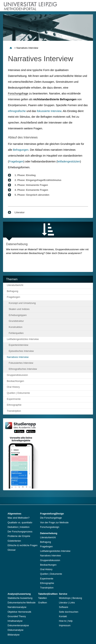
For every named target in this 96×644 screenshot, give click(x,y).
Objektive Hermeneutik (19, 612)
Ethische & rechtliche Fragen (23, 545)
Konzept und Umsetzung (22, 303)
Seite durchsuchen (69, 612)
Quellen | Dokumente (18, 393)
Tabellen (43, 598)
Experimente (14, 399)
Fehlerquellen (16, 333)
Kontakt (63, 616)
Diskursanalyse (16, 630)
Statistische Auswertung (20, 598)
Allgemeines (14, 514)
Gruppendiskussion (17, 375)
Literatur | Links (67, 603)
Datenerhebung (49, 533)
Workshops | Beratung (70, 598)
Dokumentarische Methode (22, 603)
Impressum (65, 625)
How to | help (66, 621)
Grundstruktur (16, 321)
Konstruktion (16, 327)
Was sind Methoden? (19, 518)
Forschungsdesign (50, 527)
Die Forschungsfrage (51, 518)
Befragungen (21, 150)
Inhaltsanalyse (15, 621)
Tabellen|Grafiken (48, 594)
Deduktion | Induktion (19, 527)
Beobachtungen (15, 381)
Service (63, 594)
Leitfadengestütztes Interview (23, 339)
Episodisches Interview (21, 351)
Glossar (12, 550)
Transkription (14, 411)
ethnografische (17, 111)
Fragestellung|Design (52, 514)
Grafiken (43, 603)
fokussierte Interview (49, 111)
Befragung (12, 291)
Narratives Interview (18, 357)
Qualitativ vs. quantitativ (20, 523)
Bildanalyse (14, 635)
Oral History (13, 387)
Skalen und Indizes (19, 309)
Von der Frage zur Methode (54, 523)
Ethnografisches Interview (23, 369)
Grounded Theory (17, 616)
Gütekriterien (14, 541)
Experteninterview (18, 345)
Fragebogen (16, 161)
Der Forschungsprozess (20, 532)
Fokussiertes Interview (21, 363)
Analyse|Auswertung (19, 594)
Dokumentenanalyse (18, 625)
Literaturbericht (15, 285)
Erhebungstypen (18, 315)
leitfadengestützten (69, 161)
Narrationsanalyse (17, 607)
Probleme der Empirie (19, 536)
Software (64, 607)
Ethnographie (14, 405)
